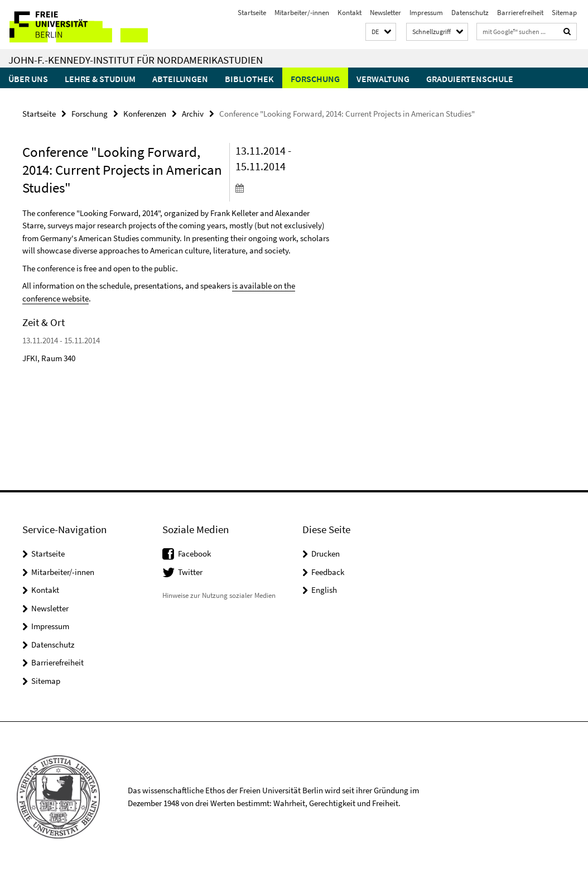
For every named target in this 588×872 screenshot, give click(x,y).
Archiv (193, 114)
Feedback (328, 572)
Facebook (194, 554)
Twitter (190, 572)
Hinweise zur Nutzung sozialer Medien (219, 595)
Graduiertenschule (470, 79)
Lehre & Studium (100, 79)
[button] (381, 32)
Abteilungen (180, 79)
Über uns (28, 79)
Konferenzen (145, 114)
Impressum (426, 13)
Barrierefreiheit (520, 13)
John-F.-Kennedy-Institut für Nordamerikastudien (136, 60)
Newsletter (385, 13)
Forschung (315, 79)
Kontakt (350, 13)
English (324, 590)
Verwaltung (383, 79)
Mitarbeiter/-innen (302, 13)
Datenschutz (470, 13)
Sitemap (564, 13)
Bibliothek (249, 79)
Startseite (252, 13)
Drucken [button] (326, 554)
